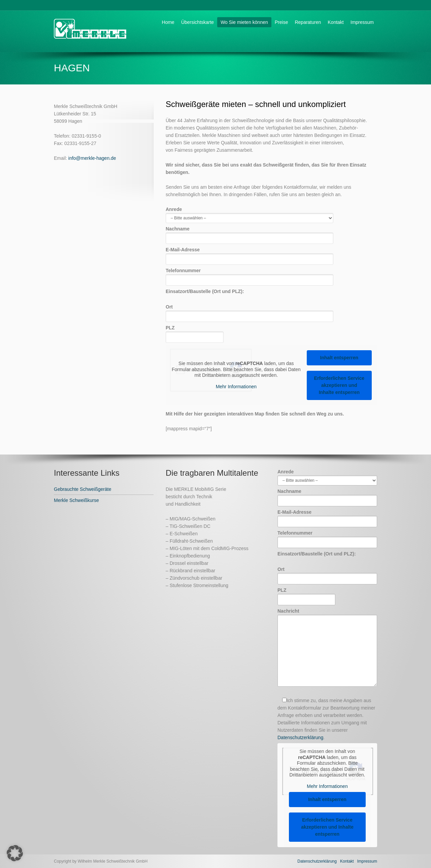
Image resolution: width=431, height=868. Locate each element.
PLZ (195, 332)
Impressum (362, 22)
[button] (15, 853)
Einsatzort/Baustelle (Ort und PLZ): (205, 291)
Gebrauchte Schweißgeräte (82, 489)
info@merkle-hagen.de (92, 158)
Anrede (250, 213)
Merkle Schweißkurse (76, 500)
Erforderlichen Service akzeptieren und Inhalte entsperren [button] (339, 385)
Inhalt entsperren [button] (339, 358)
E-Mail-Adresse (250, 254)
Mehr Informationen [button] (236, 387)
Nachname (250, 233)
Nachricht (327, 648)
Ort (250, 311)
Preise (281, 22)
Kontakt (336, 22)
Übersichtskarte (197, 22)
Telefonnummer (250, 275)
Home (168, 22)
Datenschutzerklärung (300, 737)
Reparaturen (308, 22)
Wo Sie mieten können (244, 22)
